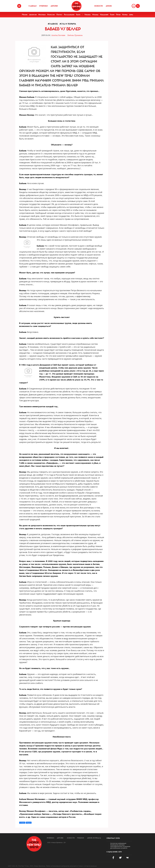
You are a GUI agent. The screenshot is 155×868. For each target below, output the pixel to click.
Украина (87, 15)
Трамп (112, 15)
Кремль (125, 15)
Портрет (59, 15)
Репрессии (51, 15)
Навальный (104, 15)
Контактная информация (118, 843)
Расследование (69, 15)
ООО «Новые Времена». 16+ (57, 843)
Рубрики (43, 6)
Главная (32, 6)
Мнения (81, 838)
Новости (99, 6)
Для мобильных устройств (119, 848)
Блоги (78, 15)
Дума (131, 15)
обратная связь (113, 838)
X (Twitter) (22, 823)
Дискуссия (33, 15)
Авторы (54, 6)
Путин (118, 15)
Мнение (25, 15)
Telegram (29, 823)
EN (134, 6)
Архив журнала (94, 838)
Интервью (42, 15)
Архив (109, 6)
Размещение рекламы (117, 845)
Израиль (95, 15)
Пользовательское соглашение (120, 846)
